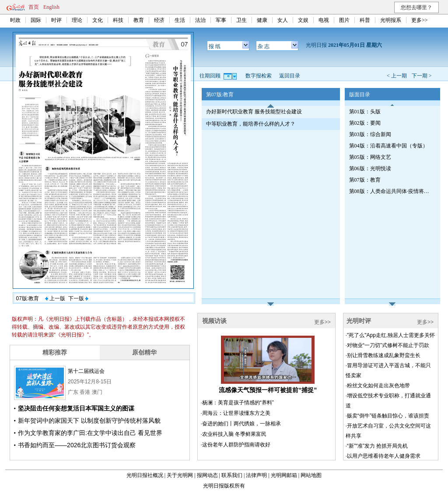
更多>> (420, 20)
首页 (34, 7)
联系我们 (232, 475)
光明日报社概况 (145, 475)
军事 (221, 20)
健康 (262, 20)
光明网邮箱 (284, 475)
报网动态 (207, 475)
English (51, 7)
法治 (200, 20)
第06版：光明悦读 (370, 168)
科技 (118, 20)
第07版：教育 (365, 180)
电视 (324, 20)
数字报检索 (259, 76)
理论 (77, 20)
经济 (159, 20)
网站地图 (311, 475)
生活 (180, 20)
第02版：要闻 (365, 123)
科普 (365, 20)
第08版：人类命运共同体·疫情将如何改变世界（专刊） (391, 191)
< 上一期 (397, 76)
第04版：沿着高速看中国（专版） (388, 146)
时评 (56, 20)
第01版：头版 (365, 112)
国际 (36, 20)
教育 (139, 20)
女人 (283, 20)
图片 (344, 20)
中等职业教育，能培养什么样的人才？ (251, 124)
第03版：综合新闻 (370, 134)
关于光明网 (180, 475)
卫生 (241, 20)
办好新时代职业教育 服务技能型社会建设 (254, 112)
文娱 (303, 20)
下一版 (78, 298)
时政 (15, 20)
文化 (98, 20)
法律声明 (256, 475)
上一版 (55, 298)
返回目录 (290, 76)
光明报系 (391, 20)
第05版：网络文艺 (370, 157)
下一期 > (422, 76)
